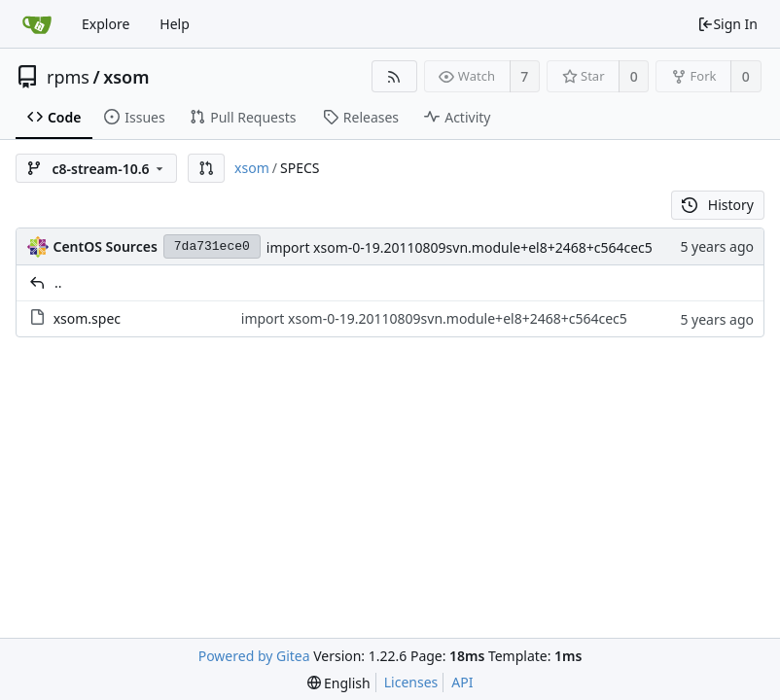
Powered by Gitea (254, 656)
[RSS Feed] (394, 76)
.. (58, 282)
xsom (126, 77)
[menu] (339, 683)
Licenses (411, 682)
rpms (68, 77)
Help (175, 24)
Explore (106, 24)
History (718, 205)
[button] (206, 168)
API (462, 682)
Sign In (727, 24)
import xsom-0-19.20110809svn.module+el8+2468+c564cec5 (460, 247)
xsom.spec (87, 318)
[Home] (37, 24)
